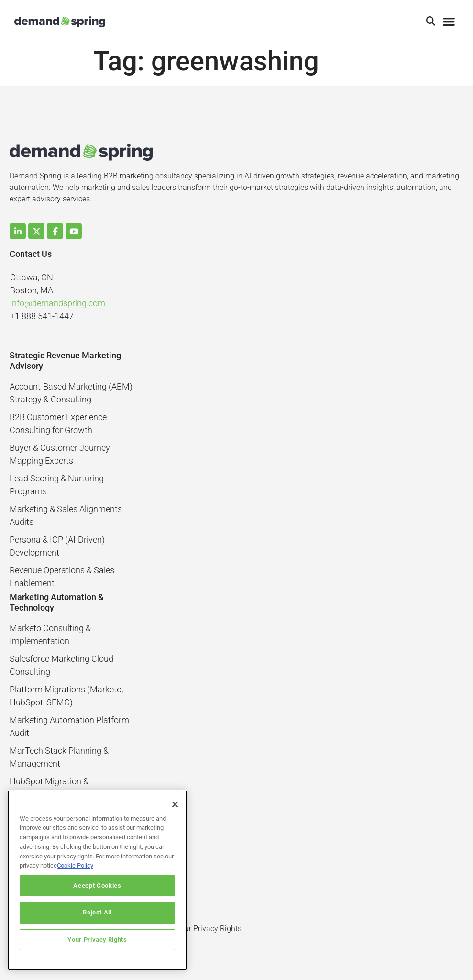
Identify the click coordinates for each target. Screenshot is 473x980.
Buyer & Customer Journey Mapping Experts (60, 454)
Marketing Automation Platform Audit (69, 726)
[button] (431, 22)
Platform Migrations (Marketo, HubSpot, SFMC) (66, 696)
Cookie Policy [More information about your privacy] (75, 865)
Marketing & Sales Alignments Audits (66, 515)
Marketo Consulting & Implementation (50, 635)
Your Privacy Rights (97, 940)
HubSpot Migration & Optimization (49, 788)
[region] (97, 880)
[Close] (175, 804)
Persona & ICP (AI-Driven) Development (57, 546)
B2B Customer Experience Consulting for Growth (58, 423)
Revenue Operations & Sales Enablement (62, 577)
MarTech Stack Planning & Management (59, 757)
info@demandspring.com (58, 303)
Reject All (97, 912)
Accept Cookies (97, 885)
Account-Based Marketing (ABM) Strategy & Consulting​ (71, 393)
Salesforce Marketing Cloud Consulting (61, 665)
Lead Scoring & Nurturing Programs (57, 485)
